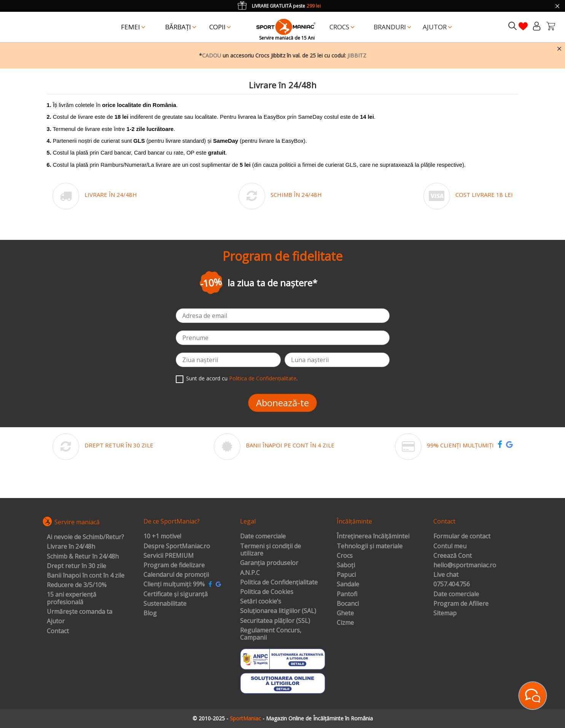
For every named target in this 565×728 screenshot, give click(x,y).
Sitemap (445, 613)
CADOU (212, 55)
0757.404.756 (452, 584)
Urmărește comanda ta (80, 612)
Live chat (446, 575)
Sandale (348, 584)
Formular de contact (462, 536)
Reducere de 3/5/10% (77, 585)
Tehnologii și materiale (370, 546)
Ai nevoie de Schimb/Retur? (85, 537)
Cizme (345, 623)
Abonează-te (282, 403)
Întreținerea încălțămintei (373, 536)
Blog (150, 613)
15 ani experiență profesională (72, 598)
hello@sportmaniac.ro (465, 565)
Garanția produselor (269, 563)
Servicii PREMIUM (169, 556)
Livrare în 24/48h (71, 547)
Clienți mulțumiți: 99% (174, 584)
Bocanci (348, 604)
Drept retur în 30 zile (76, 566)
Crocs (345, 556)
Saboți (346, 565)
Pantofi (347, 594)
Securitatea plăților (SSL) (275, 621)
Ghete (345, 613)
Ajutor (56, 621)
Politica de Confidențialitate (263, 378)
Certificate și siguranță (176, 594)
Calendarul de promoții (176, 575)
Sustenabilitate (165, 604)
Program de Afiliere (461, 604)
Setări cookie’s (261, 602)
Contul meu (450, 546)
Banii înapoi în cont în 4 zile (86, 576)
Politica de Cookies (267, 592)
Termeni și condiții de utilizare (271, 550)
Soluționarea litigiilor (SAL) (278, 611)
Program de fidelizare (174, 565)
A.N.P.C (250, 573)
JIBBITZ (357, 55)
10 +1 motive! (162, 536)
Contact (58, 631)
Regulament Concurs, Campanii (271, 634)
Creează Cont (453, 556)
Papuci (346, 575)
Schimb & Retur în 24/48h (83, 557)
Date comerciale (263, 536)
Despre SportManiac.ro (177, 546)
